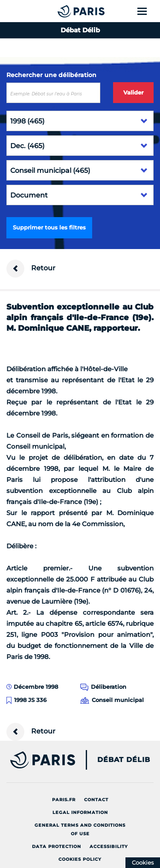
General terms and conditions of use (80, 829)
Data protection (57, 847)
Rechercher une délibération (51, 75)
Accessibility (109, 847)
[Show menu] (147, 11)
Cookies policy (80, 859)
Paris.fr (64, 800)
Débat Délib (124, 760)
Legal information (80, 812)
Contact (96, 800)
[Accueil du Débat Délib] (64, 11)
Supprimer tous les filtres (49, 227)
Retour (31, 269)
